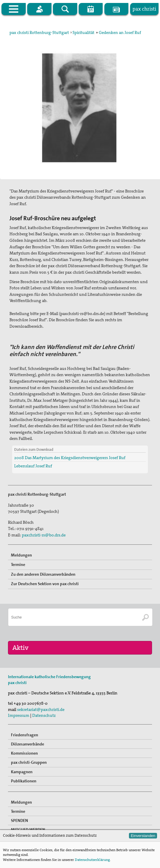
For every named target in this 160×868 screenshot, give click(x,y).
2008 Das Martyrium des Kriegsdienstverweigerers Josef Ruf (70, 458)
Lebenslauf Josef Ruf (33, 466)
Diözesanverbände (28, 744)
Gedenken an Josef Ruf (120, 32)
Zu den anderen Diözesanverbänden (43, 574)
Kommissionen (24, 753)
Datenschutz (44, 715)
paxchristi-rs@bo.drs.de (44, 535)
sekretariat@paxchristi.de (41, 709)
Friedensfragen (25, 735)
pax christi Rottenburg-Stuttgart (39, 32)
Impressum (19, 715)
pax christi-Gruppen (29, 762)
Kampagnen (22, 772)
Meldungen (21, 555)
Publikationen (24, 781)
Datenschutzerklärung (92, 860)
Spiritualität (83, 32)
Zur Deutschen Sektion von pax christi (45, 584)
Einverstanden (143, 836)
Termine (18, 564)
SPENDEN (20, 820)
